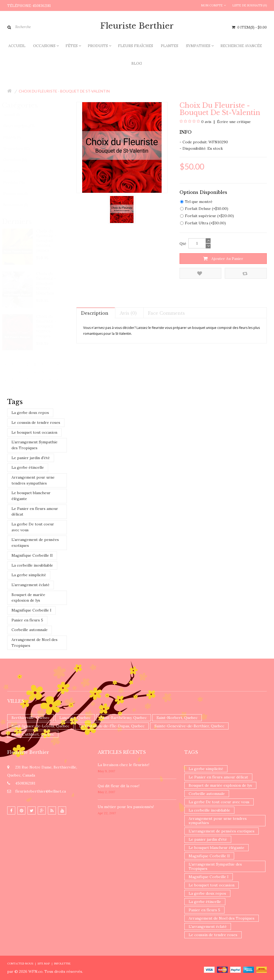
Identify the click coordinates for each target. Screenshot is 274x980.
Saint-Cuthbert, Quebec (33, 734)
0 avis (206, 122)
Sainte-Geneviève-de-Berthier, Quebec (189, 726)
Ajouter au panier (223, 259)
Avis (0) (128, 313)
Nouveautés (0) (21, 205)
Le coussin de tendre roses (36, 422)
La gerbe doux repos (30, 413)
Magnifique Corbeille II (32, 555)
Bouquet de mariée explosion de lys (28, 598)
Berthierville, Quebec (31, 718)
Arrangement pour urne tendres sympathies (33, 480)
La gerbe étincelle (28, 467)
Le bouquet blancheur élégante (31, 496)
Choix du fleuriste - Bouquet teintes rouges (47, 326)
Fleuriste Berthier (137, 26)
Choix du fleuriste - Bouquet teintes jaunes (47, 240)
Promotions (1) (21, 194)
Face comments (166, 313)
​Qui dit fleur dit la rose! (119, 786)
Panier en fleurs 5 (27, 620)
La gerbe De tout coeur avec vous (33, 527)
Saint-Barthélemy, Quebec (123, 718)
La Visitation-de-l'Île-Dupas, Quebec (112, 726)
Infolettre (62, 964)
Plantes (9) (17, 137)
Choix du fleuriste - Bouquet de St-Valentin (64, 91)
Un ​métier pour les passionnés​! (126, 807)
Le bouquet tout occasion (34, 432)
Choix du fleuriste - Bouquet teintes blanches (47, 283)
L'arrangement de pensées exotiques (35, 543)
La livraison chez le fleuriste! (123, 765)
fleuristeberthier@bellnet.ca (41, 791)
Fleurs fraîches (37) (24, 126)
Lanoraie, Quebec (75, 718)
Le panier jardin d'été (31, 458)
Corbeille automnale (30, 630)
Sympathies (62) (22, 149)
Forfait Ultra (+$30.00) (203, 223)
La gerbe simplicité (29, 575)
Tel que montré (196, 202)
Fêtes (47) (16, 171)
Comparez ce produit (245, 273)
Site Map (44, 964)
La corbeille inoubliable (32, 565)
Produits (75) (19, 182)
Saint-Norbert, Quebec (177, 718)
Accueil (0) (17, 115)
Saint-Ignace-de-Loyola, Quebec (40, 726)
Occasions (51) (20, 160)
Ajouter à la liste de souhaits (200, 273)
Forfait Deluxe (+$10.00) (204, 209)
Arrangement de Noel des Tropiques (35, 643)
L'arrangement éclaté (31, 585)
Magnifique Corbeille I (31, 610)
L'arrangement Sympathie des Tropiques (35, 445)
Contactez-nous (20, 964)
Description (95, 313)
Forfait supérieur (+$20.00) (207, 216)
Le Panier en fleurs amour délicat (35, 512)
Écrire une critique (233, 122)
